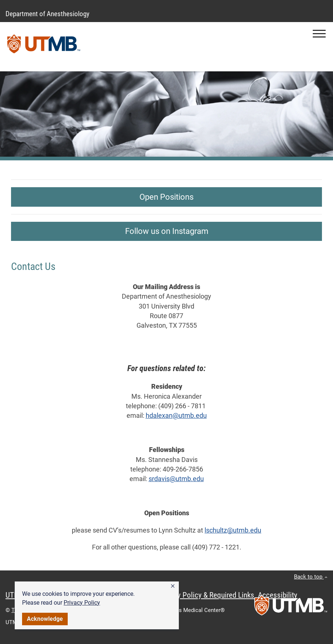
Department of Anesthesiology (47, 14)
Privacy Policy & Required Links (206, 595)
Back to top (311, 577)
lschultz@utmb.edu (233, 530)
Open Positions (166, 197)
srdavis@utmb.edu (176, 479)
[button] (173, 586)
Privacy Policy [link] (82, 603)
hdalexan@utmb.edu (176, 416)
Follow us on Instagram (167, 231)
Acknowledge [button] (45, 619)
